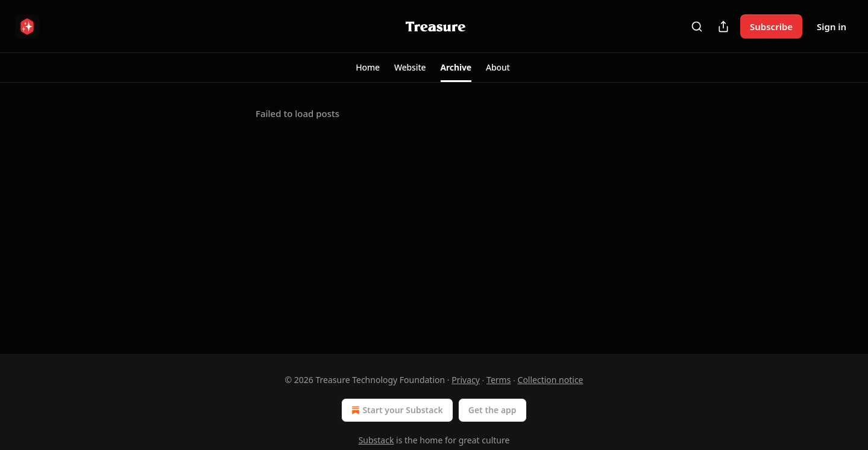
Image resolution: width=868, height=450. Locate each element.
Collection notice (551, 380)
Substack (376, 440)
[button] (368, 68)
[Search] (697, 27)
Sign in (832, 27)
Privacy (466, 380)
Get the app (492, 410)
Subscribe (771, 27)
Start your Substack (396, 410)
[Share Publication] (723, 27)
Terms (498, 380)
